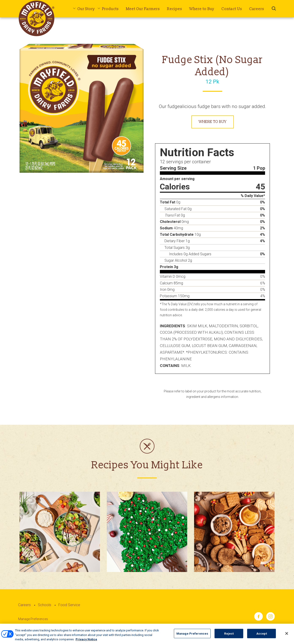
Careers (257, 9)
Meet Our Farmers (143, 9)
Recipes (175, 9)
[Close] (287, 636)
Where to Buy (202, 9)
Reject (229, 636)
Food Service (69, 605)
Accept (262, 636)
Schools (45, 605)
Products (110, 9)
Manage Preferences (33, 619)
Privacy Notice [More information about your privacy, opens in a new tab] (86, 642)
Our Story (86, 9)
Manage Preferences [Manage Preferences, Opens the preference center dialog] (192, 636)
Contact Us (232, 9)
